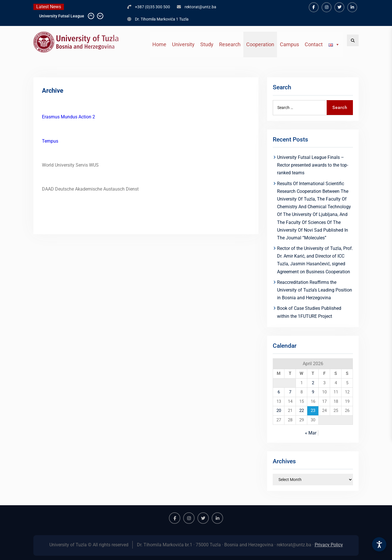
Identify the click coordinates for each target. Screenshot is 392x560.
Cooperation (260, 44)
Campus (289, 44)
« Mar (311, 433)
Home (159, 44)
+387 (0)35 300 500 (152, 7)
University (183, 44)
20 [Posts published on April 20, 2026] (279, 411)
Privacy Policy (329, 545)
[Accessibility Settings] (379, 544)
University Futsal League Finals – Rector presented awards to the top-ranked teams (313, 165)
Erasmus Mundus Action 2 (68, 117)
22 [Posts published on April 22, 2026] (302, 411)
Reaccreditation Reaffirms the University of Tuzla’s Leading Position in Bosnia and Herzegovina (315, 290)
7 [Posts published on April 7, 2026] (290, 392)
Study (207, 44)
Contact (314, 44)
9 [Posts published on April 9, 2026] (313, 392)
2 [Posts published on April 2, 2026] (313, 383)
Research (230, 44)
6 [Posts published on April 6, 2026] (279, 392)
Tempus (50, 141)
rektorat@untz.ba (200, 7)
